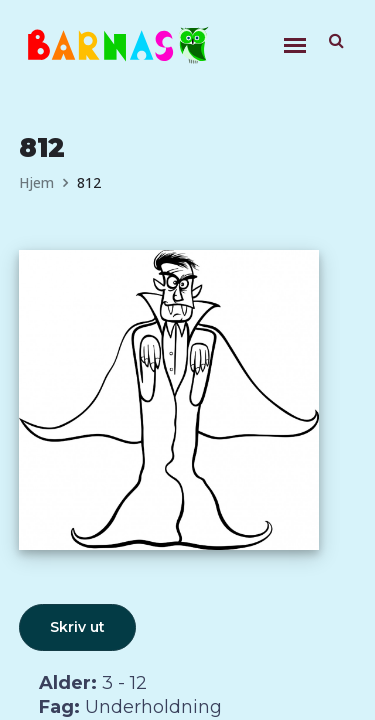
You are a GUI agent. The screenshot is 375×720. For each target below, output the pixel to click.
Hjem (36, 182)
